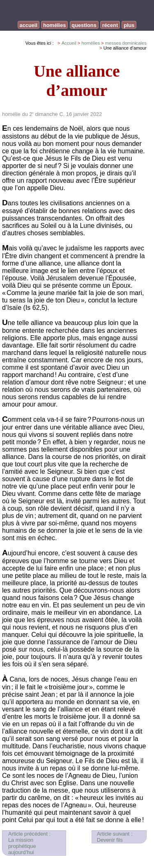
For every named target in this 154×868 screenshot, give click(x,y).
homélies (54, 25)
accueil (29, 25)
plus (129, 25)
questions (84, 25)
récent (110, 25)
